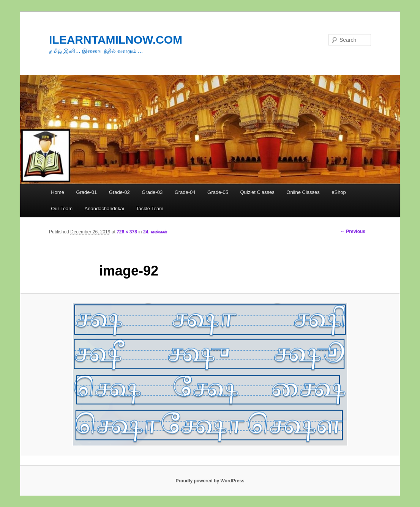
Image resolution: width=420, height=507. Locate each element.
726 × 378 (127, 232)
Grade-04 (185, 192)
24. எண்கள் (155, 232)
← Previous (353, 231)
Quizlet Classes (257, 192)
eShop (339, 192)
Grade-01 (86, 192)
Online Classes (303, 192)
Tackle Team (150, 209)
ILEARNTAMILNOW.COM (116, 40)
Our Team (62, 209)
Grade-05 (218, 192)
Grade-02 (119, 192)
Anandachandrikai (104, 209)
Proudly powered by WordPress (210, 481)
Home (58, 192)
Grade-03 (152, 192)
